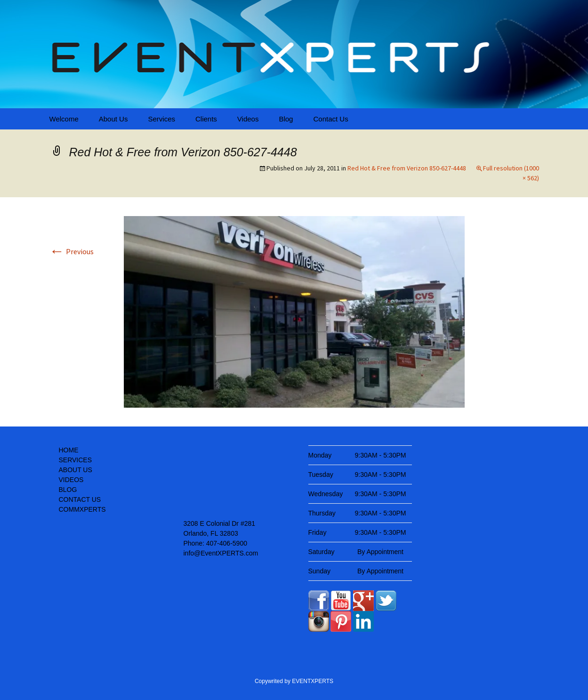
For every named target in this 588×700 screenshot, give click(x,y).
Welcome (64, 119)
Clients (206, 119)
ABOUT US (76, 470)
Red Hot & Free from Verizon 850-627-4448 (407, 168)
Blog (286, 119)
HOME (69, 450)
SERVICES (76, 460)
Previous (72, 251)
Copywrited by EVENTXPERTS (294, 681)
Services (161, 119)
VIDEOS (71, 480)
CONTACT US (80, 499)
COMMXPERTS (82, 509)
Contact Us (330, 119)
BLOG (68, 490)
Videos (248, 119)
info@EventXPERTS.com (221, 553)
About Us (113, 119)
